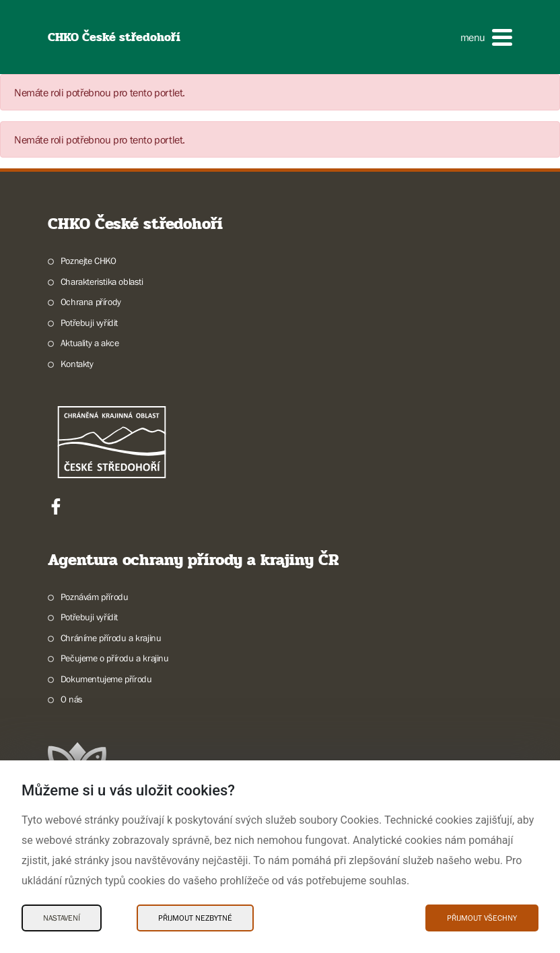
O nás (72, 699)
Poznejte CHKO (89, 261)
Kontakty (77, 364)
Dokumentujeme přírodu (106, 679)
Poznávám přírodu (95, 597)
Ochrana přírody (91, 302)
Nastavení (62, 918)
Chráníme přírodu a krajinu (111, 638)
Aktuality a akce (90, 343)
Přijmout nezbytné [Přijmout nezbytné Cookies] (195, 918)
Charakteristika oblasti (102, 282)
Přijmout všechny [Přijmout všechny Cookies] (482, 918)
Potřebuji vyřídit (89, 323)
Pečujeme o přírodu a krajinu (115, 658)
